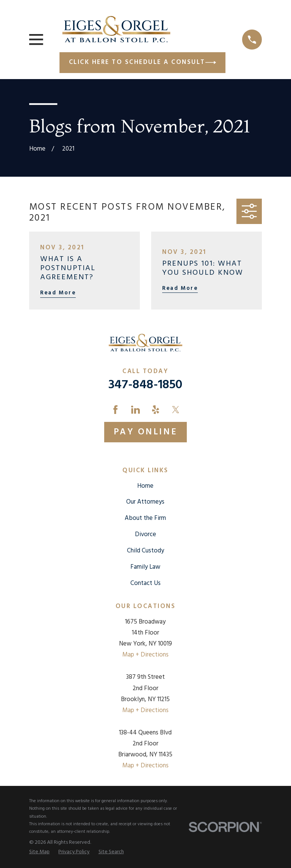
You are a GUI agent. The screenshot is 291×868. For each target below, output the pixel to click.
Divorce (145, 534)
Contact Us (145, 583)
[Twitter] (176, 410)
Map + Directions (145, 655)
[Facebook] (115, 410)
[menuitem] (39, 852)
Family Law (145, 567)
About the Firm (145, 518)
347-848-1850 (145, 385)
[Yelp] (156, 410)
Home (145, 486)
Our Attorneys (145, 502)
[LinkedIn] (135, 410)
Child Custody (145, 551)
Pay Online (145, 432)
